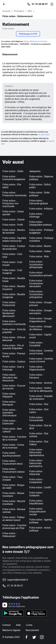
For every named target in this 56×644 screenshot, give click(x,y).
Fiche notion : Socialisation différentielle (36, 265)
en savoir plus (44, 135)
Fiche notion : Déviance (36, 376)
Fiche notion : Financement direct (12, 462)
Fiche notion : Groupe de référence (40, 328)
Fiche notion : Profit (13, 225)
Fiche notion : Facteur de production (14, 247)
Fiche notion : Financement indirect (13, 470)
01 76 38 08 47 (40, 4)
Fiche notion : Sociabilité (36, 344)
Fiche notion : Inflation (41, 209)
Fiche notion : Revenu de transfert (14, 231)
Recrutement (32, 630)
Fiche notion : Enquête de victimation (41, 398)
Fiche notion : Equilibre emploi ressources (14, 239)
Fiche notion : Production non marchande (10, 203)
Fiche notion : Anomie (41, 383)
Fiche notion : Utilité (13, 171)
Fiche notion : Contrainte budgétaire (14, 178)
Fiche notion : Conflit (40, 487)
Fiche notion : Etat (39, 404)
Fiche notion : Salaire (13, 220)
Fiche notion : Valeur (40, 251)
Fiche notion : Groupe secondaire (40, 312)
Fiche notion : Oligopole (9, 395)
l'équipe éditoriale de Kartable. (35, 41)
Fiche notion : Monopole (9, 403)
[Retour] (5, 4)
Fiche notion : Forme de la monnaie (13, 446)
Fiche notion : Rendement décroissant (9, 313)
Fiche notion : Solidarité (36, 494)
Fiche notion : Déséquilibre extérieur (41, 223)
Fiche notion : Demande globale (39, 202)
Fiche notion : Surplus (14, 362)
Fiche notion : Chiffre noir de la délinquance (41, 389)
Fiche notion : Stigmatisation (37, 368)
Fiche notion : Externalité (9, 422)
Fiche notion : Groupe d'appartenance (40, 320)
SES (30, 11)
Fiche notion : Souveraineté (36, 419)
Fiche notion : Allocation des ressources (10, 378)
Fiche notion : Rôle (39, 257)
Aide (18, 625)
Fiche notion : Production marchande (14, 194)
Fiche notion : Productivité (9, 304)
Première (19, 11)
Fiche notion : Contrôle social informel (41, 360)
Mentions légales (11, 630)
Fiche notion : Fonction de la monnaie (14, 438)
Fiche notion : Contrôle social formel (41, 352)
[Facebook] (27, 637)
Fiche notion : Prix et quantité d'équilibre (13, 347)
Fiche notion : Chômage (36, 215)
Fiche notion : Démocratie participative (36, 463)
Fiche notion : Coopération (36, 481)
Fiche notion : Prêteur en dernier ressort (14, 519)
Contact (6, 625)
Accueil (6, 11)
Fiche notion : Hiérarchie (36, 473)
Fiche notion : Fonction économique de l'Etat (14, 527)
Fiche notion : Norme (40, 246)
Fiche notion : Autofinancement (11, 454)
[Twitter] (34, 637)
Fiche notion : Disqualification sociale (38, 512)
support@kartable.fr (18, 580)
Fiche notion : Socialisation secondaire (36, 283)
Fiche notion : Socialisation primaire (41, 274)
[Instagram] (42, 637)
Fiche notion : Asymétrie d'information (9, 413)
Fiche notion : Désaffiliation (36, 502)
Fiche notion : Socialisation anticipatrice (36, 294)
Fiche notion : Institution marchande (14, 323)
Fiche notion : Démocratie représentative (37, 452)
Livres (29, 625)
